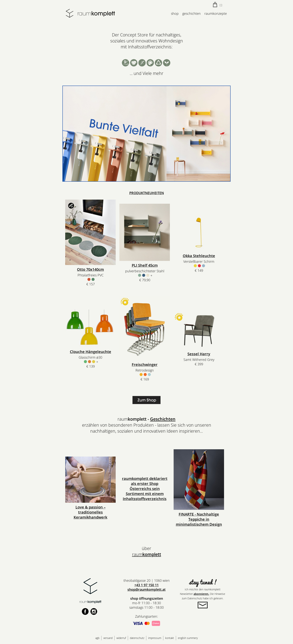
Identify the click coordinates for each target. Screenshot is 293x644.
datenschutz (137, 638)
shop (175, 13)
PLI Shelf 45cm (145, 265)
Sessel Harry (199, 354)
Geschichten (163, 419)
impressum (155, 638)
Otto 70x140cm (90, 269)
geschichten (192, 13)
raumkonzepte (216, 13)
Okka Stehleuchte (199, 256)
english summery (188, 638)
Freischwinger (145, 365)
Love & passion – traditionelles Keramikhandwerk (90, 512)
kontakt (170, 638)
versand (108, 638)
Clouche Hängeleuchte (91, 352)
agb (97, 638)
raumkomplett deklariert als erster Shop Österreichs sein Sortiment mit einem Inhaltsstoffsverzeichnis (145, 489)
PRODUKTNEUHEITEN (147, 193)
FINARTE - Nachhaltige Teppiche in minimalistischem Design (199, 519)
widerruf (121, 638)
